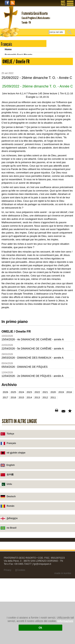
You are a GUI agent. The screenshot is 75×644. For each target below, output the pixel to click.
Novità (9, 71)
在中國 (10, 515)
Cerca (70, 32)
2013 (37, 438)
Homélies (10, 81)
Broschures (12, 87)
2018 (69, 433)
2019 (61, 433)
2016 (13, 438)
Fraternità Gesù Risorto (19, 55)
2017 (5, 438)
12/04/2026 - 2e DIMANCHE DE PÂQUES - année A (32, 417)
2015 (21, 438)
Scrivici (9, 76)
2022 (37, 433)
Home (8, 49)
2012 (45, 438)
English (11, 506)
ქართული (12, 559)
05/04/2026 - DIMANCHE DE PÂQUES (25, 408)
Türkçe (10, 475)
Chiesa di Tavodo (15, 65)
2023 (29, 433)
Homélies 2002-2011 (17, 92)
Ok (40, 628)
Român (11, 547)
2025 (13, 433)
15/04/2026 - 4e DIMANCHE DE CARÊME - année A (33, 380)
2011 (53, 438)
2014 (29, 438)
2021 (45, 433)
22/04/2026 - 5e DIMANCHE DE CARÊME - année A (33, 389)
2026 (5, 433)
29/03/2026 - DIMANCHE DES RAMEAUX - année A (33, 399)
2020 (53, 433)
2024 (21, 433)
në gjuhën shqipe (16, 494)
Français (11, 484)
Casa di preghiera (15, 60)
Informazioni (65, 621)
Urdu (9, 525)
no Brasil (11, 569)
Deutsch (11, 537)
